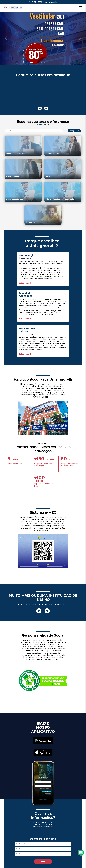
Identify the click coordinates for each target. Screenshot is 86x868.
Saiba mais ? (25, 283)
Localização (51, 2)
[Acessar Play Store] (43, 741)
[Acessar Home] (13, 10)
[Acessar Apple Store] (43, 753)
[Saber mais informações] (43, 39)
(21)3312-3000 (36, 2)
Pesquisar (74, 131)
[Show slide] (32, 63)
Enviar (43, 862)
